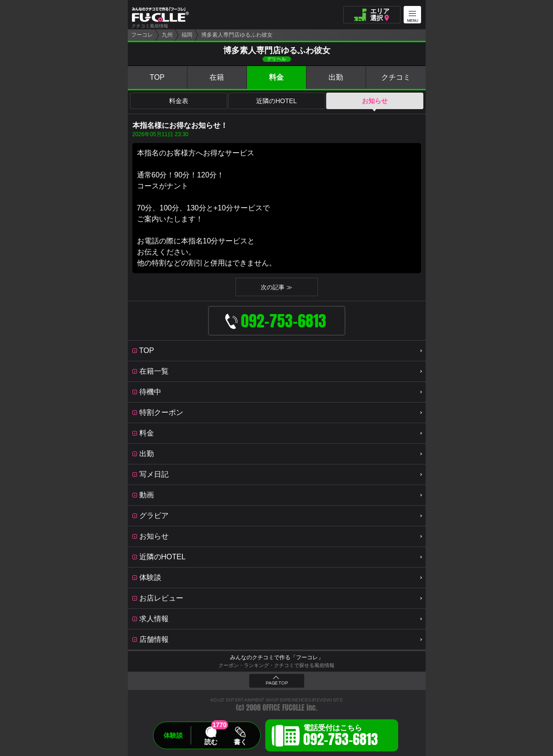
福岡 (187, 35)
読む (211, 742)
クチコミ (396, 77)
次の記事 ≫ (276, 287)
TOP (157, 77)
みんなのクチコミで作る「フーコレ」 (277, 657)
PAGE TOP (277, 683)
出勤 (336, 77)
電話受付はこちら (341, 737)
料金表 (179, 101)
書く (240, 742)
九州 (167, 35)
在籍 (217, 77)
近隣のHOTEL (276, 101)
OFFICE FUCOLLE (284, 708)
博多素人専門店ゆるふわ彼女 (237, 35)
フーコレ (142, 35)
